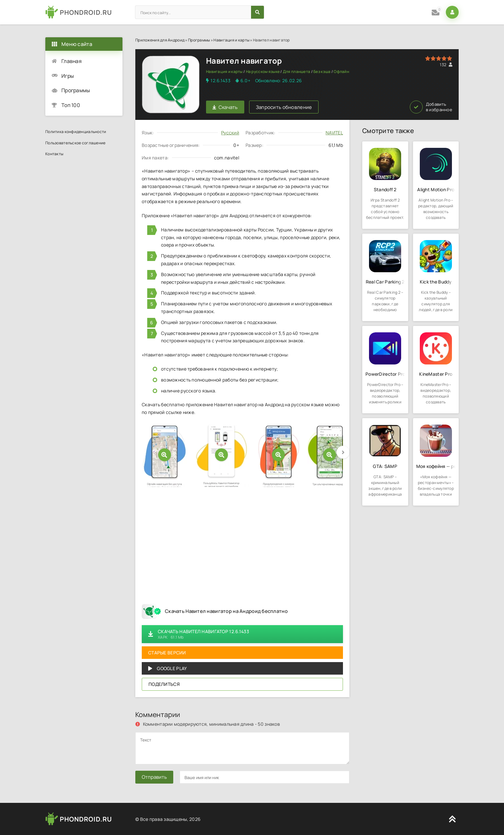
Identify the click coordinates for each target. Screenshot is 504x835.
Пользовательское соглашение (76, 143)
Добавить (431, 107)
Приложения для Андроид (160, 40)
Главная (72, 61)
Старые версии (167, 653)
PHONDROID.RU (86, 12)
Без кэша (322, 72)
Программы (199, 40)
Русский (230, 133)
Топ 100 (71, 105)
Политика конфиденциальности (76, 132)
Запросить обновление (284, 107)
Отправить (154, 777)
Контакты (54, 154)
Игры (68, 76)
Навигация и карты (231, 40)
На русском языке (263, 72)
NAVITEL (334, 133)
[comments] (242, 748)
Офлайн (341, 72)
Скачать (225, 107)
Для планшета (297, 72)
